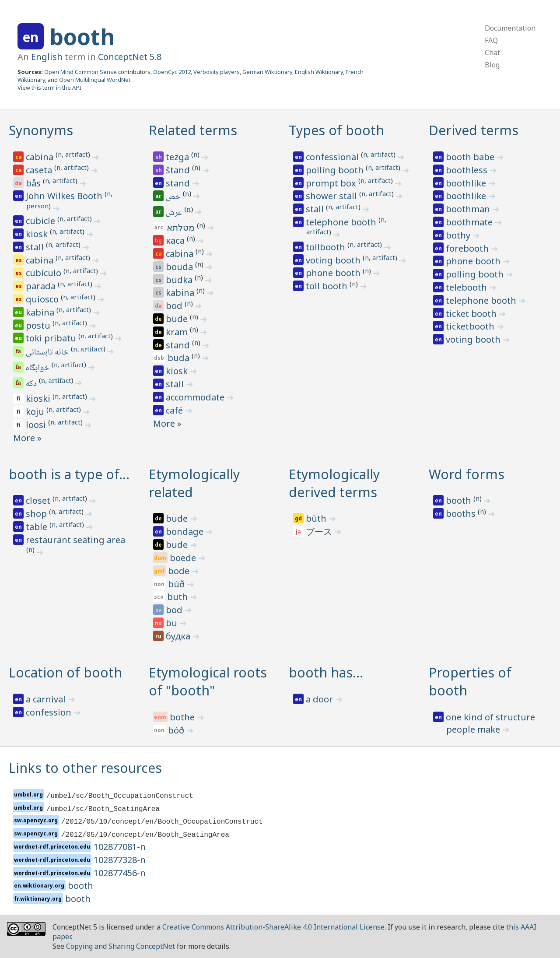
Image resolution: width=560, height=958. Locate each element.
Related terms (193, 130)
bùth (317, 518)
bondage (186, 532)
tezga (178, 157)
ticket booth (472, 314)
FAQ (491, 40)
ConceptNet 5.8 (130, 57)
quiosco (43, 299)
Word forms (467, 474)
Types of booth (336, 130)
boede (184, 558)
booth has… (326, 672)
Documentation (510, 28)
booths (462, 514)
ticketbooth (471, 326)
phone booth (334, 273)
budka (180, 280)
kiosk (38, 234)
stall (36, 247)
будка (179, 636)
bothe (183, 717)
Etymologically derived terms (334, 483)
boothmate (470, 222)
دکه (32, 384)
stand (179, 183)
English (47, 57)
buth (178, 597)
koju (36, 412)
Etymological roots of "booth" (208, 681)
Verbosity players (217, 72)
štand (179, 170)
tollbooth (327, 247)
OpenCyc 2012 (172, 72)
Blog (492, 65)
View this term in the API (49, 88)
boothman (469, 209)
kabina (41, 312)
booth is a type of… (69, 474)
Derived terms (474, 130)
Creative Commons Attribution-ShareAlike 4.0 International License (273, 927)
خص (174, 197)
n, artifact (73, 154)
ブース (320, 532)
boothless (468, 170)
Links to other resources (85, 768)
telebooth (467, 287)
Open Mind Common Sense (80, 72)
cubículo (45, 273)
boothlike (467, 183)
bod (175, 306)
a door (320, 699)
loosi (37, 425)
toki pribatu (52, 338)
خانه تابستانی (48, 353)
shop (37, 514)
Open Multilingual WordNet (95, 80)
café (175, 410)
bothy (459, 235)
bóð (177, 730)
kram (178, 332)
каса (176, 240)
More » (27, 438)
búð (177, 584)
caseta (40, 170)
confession (50, 712)
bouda (180, 267)
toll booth (328, 286)
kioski (39, 398)
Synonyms (41, 130)
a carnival (47, 699)
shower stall (332, 196)
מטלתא (182, 227)
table (38, 527)
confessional (333, 157)
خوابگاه (38, 368)
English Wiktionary (319, 72)
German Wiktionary (267, 72)
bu (173, 623)
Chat (492, 53)
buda (180, 358)
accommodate (196, 397)
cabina (41, 157)
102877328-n (120, 860)
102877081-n (120, 847)
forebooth (468, 248)
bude (178, 319)
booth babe (471, 157)
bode (180, 571)
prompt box (332, 183)
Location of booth (65, 672)
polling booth (336, 170)
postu (39, 325)
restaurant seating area (75, 540)
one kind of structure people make (490, 723)
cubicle (42, 221)
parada (42, 286)
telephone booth (342, 222)
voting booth (334, 260)
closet (39, 500)
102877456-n (120, 873)
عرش (175, 213)
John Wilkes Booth (65, 196)
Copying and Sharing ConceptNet (121, 946)
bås (34, 183)
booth (82, 37)
